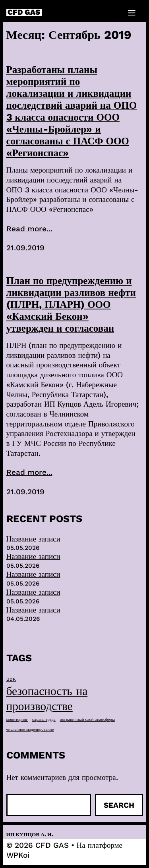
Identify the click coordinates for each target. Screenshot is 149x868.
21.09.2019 (25, 248)
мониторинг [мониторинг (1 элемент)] (17, 719)
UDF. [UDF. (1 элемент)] (11, 679)
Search (119, 805)
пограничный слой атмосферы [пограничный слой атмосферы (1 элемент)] (87, 719)
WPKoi (18, 855)
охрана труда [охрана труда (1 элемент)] (44, 719)
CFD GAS (24, 12)
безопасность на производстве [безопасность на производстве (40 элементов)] (47, 699)
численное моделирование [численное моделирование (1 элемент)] (30, 729)
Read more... (29, 229)
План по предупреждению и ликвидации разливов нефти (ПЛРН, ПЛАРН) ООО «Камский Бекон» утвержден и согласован (71, 304)
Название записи (33, 539)
